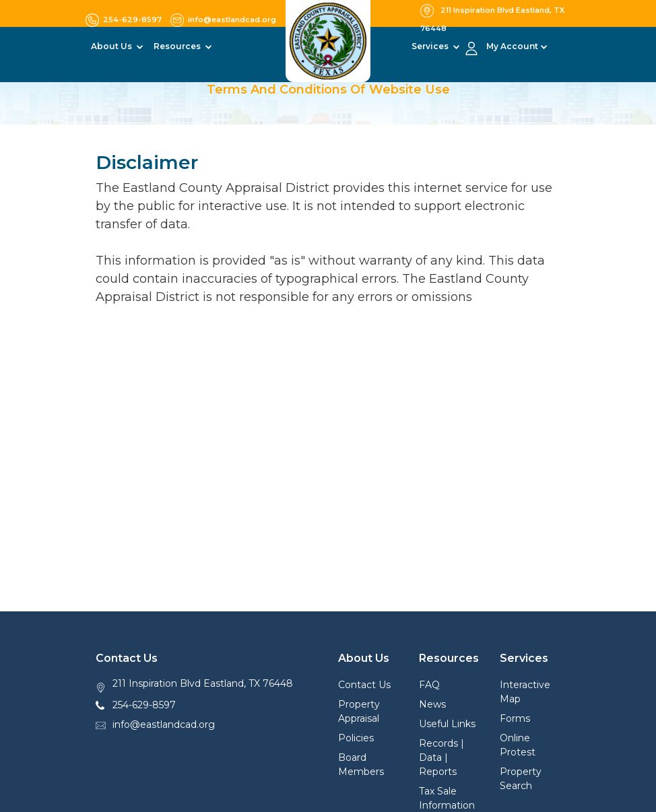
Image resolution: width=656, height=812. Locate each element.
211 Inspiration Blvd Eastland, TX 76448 (203, 683)
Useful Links (447, 724)
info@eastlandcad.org (164, 724)
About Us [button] (112, 46)
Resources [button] (178, 46)
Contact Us (364, 685)
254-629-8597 (144, 705)
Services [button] (431, 46)
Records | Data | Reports (441, 757)
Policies (356, 738)
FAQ (429, 685)
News (432, 704)
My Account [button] (512, 46)
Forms (515, 718)
